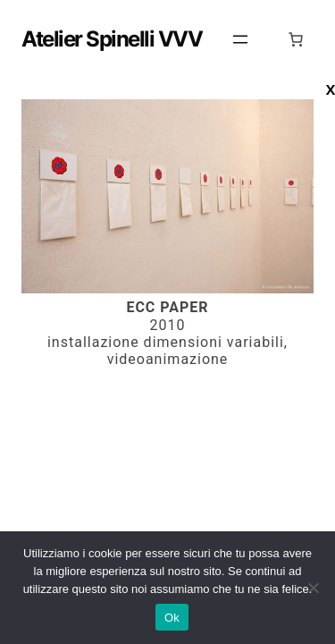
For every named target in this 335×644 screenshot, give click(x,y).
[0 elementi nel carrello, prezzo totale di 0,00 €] (296, 39)
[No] (313, 588)
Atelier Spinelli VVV (112, 39)
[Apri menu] (240, 39)
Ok (172, 618)
